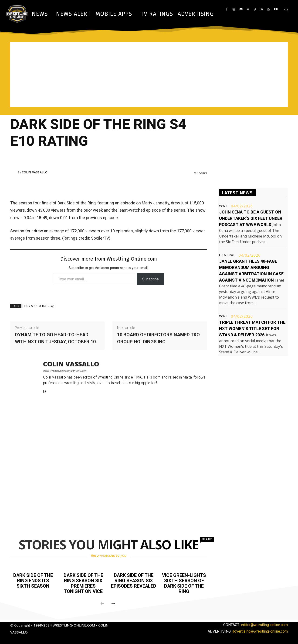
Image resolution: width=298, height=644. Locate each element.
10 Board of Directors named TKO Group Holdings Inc (158, 338)
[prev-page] (102, 603)
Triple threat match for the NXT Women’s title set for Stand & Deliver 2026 (252, 329)
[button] (286, 10)
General (227, 255)
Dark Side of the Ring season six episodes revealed (134, 580)
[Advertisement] (149, 75)
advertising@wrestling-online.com (260, 630)
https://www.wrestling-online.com (65, 371)
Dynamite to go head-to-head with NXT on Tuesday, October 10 (55, 338)
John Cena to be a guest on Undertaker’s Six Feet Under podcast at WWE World (251, 218)
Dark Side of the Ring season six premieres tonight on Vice (83, 583)
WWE (223, 206)
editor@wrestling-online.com (264, 624)
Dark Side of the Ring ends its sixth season (33, 580)
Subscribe (151, 279)
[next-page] (113, 603)
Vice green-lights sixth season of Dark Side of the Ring (184, 583)
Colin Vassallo (35, 172)
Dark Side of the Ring (39, 306)
